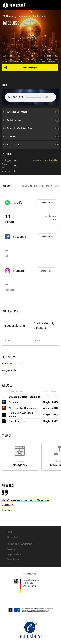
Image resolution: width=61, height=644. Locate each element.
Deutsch (14, 537)
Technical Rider (51, 160)
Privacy (11, 549)
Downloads (13, 559)
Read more (7, 510)
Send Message (30, 67)
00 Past (21, 364)
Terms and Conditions (19, 544)
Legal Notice (14, 554)
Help (9, 532)
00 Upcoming (9, 364)
